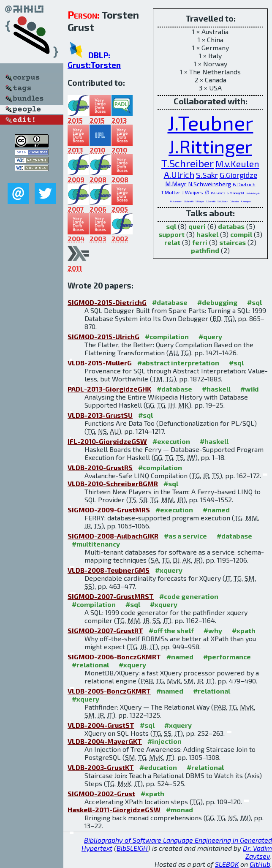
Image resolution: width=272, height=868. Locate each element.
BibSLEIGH (132, 848)
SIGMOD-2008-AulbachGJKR (113, 536)
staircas (233, 242)
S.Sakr (207, 175)
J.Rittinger (210, 146)
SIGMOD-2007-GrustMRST (111, 596)
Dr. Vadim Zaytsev (257, 852)
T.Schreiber (188, 163)
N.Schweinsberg (210, 184)
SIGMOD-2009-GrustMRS (109, 510)
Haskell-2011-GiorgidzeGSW (114, 809)
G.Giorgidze (238, 175)
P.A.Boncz (218, 193)
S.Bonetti (211, 201)
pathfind (205, 250)
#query (210, 336)
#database (170, 302)
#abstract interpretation (178, 363)
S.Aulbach (223, 201)
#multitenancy (96, 544)
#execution (171, 441)
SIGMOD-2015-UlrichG (103, 336)
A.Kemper (246, 201)
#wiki (250, 389)
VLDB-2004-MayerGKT (105, 741)
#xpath (244, 630)
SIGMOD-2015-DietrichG (107, 302)
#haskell (216, 389)
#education (158, 767)
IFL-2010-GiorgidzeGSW (107, 441)
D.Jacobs (234, 201)
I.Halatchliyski (253, 193)
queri (197, 226)
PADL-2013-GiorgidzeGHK (109, 389)
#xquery (169, 570)
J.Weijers (193, 192)
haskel (207, 234)
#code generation (189, 596)
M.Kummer (176, 201)
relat (172, 242)
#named (216, 510)
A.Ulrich (179, 174)
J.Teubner (211, 122)
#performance (227, 657)
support (171, 234)
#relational (90, 665)
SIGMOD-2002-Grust (101, 793)
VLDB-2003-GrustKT (101, 767)
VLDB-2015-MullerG (100, 363)
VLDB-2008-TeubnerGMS (109, 570)
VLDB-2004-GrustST (101, 725)
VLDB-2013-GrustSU (100, 415)
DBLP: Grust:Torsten (94, 60)
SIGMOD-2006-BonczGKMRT (114, 657)
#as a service (185, 536)
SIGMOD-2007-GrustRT (105, 630)
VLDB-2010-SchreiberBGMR (113, 483)
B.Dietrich (244, 184)
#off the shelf (171, 630)
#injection (165, 741)
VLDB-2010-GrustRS (100, 467)
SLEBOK (227, 864)
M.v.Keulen (237, 163)
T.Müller (171, 192)
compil (241, 234)
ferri (200, 242)
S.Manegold (235, 193)
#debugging (217, 302)
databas (231, 226)
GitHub (260, 864)
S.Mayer (200, 201)
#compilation (167, 336)
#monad (180, 809)
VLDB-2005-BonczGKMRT (109, 691)
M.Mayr (176, 184)
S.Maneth (188, 201)
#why (213, 630)
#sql (254, 302)
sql (171, 226)
